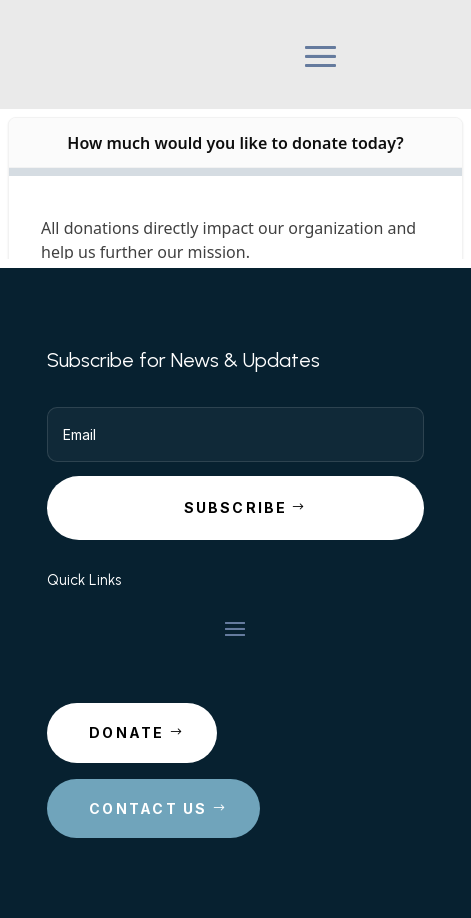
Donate (126, 732)
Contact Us (148, 808)
